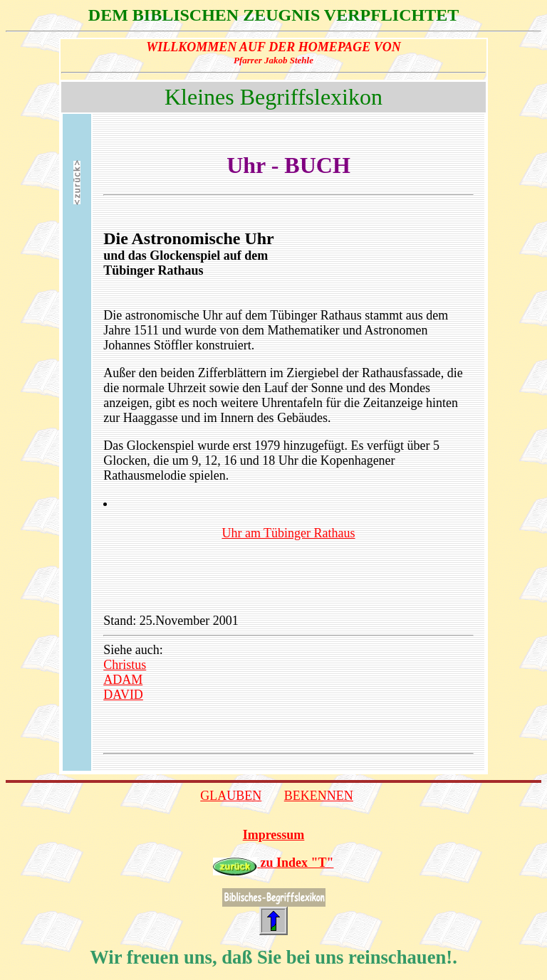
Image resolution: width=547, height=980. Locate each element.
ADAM (123, 680)
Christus (125, 665)
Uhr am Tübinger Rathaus (288, 533)
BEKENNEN (319, 796)
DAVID (123, 695)
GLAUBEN (231, 796)
